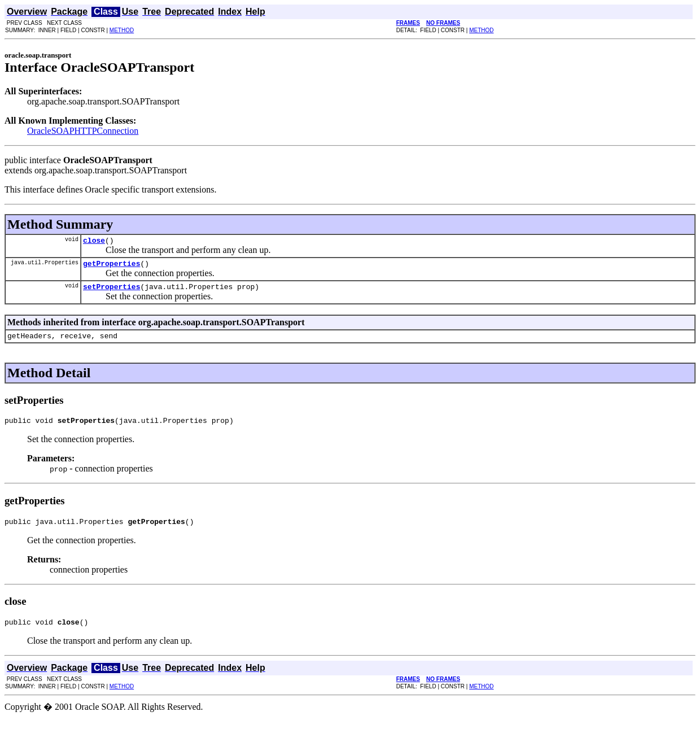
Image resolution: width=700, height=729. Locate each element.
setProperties (111, 291)
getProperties (111, 267)
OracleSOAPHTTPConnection (83, 131)
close (94, 242)
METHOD (122, 30)
